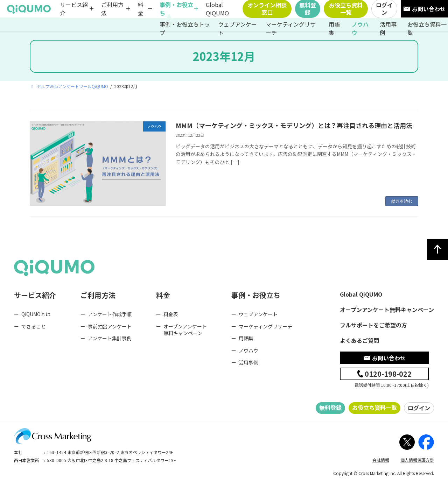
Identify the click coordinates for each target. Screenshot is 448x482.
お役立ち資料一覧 (374, 407)
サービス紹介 (74, 9)
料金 (141, 9)
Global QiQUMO (217, 9)
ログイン (419, 408)
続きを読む (402, 201)
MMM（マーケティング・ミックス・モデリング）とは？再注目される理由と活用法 (294, 125)
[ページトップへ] (437, 249)
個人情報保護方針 (417, 460)
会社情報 (381, 460)
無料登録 (330, 407)
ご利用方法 (112, 9)
